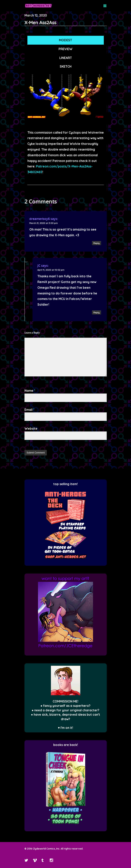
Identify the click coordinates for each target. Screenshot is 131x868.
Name (30, 391)
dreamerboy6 (40, 219)
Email (29, 410)
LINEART (66, 58)
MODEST (65, 40)
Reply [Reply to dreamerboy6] (97, 243)
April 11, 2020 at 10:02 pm (51, 270)
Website (31, 428)
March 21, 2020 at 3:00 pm (44, 223)
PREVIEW (65, 49)
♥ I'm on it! (66, 728)
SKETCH (66, 66)
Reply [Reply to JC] (97, 313)
